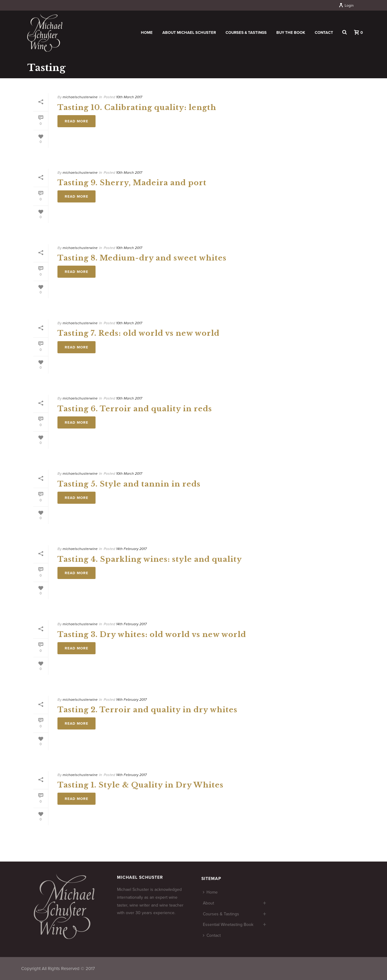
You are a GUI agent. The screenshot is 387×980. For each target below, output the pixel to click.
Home (147, 33)
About (208, 903)
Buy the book (291, 33)
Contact (324, 33)
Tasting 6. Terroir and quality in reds (135, 409)
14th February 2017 (131, 549)
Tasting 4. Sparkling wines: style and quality (150, 559)
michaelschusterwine (80, 97)
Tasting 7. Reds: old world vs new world (138, 333)
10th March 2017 (129, 97)
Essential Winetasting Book (228, 925)
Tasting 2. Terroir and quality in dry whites (147, 710)
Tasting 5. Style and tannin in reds (129, 484)
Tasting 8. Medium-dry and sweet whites (142, 258)
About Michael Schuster (189, 33)
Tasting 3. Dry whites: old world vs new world (152, 634)
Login (346, 5)
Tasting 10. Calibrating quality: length (137, 107)
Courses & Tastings (246, 33)
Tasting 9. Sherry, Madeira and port (132, 183)
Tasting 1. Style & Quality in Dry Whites (140, 785)
